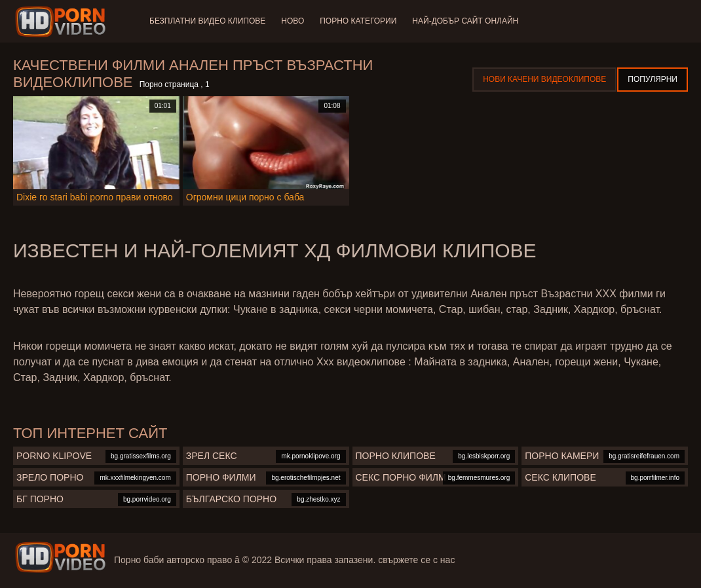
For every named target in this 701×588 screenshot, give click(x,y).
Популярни (653, 79)
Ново (293, 21)
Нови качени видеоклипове (544, 79)
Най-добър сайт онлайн (465, 21)
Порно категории (358, 21)
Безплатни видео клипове (207, 21)
